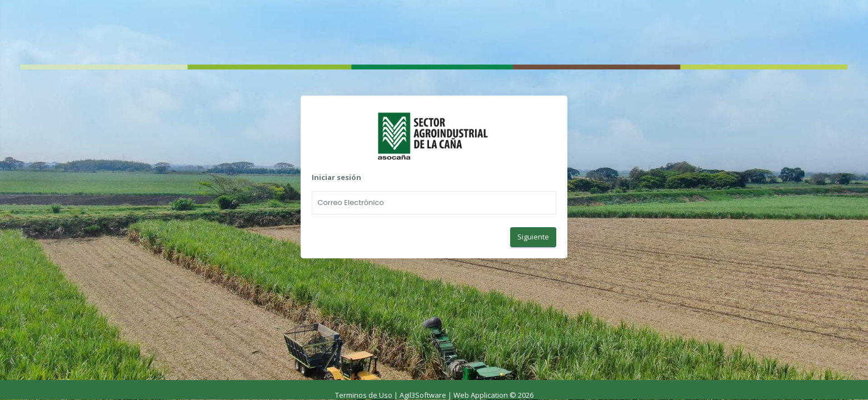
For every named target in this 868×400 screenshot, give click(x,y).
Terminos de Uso (364, 395)
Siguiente (533, 237)
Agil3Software (423, 395)
